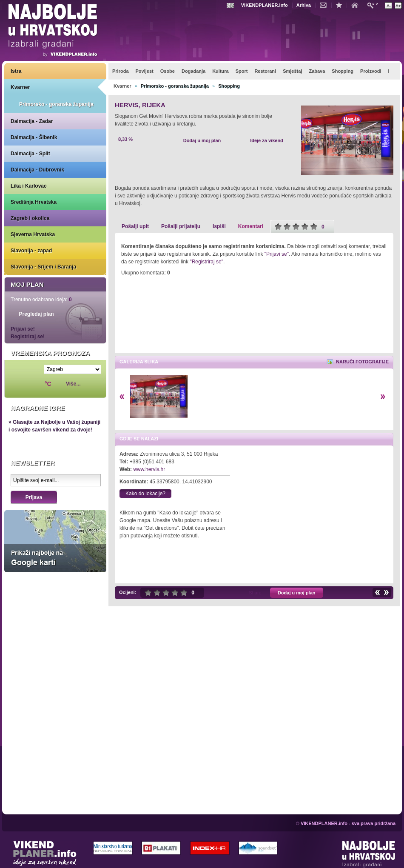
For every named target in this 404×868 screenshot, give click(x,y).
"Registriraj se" (206, 262)
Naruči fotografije (362, 362)
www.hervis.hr (149, 469)
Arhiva (304, 5)
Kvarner (20, 87)
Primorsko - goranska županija (56, 104)
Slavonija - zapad (31, 251)
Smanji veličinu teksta (388, 6)
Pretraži (375, 5)
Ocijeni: (128, 592)
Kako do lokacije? (145, 494)
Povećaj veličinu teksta (398, 6)
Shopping (229, 86)
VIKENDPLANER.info (265, 5)
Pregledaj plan (36, 314)
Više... (73, 384)
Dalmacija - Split (30, 154)
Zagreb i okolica (30, 218)
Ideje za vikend (267, 140)
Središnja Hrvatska (34, 202)
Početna (357, 5)
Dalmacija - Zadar (32, 121)
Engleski (231, 5)
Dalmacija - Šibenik (34, 137)
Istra (16, 71)
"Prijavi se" (277, 254)
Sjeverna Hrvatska (33, 234)
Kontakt (325, 5)
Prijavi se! (23, 329)
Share (255, 593)
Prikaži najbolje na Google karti (55, 541)
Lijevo (122, 397)
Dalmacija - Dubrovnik (37, 170)
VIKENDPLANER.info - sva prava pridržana (348, 823)
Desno (383, 397)
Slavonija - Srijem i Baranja (43, 267)
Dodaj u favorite (341, 5)
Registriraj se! (28, 337)
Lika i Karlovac (29, 186)
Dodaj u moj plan (202, 140)
